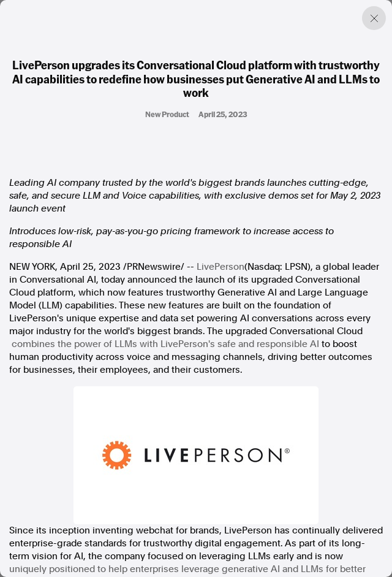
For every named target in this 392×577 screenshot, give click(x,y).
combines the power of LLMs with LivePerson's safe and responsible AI (165, 344)
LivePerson (221, 267)
